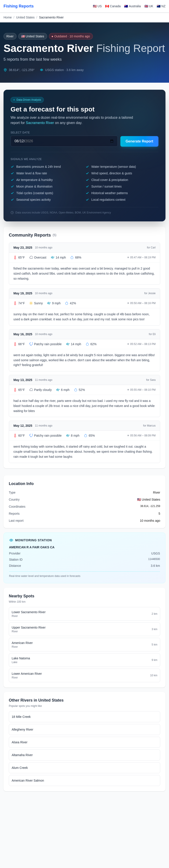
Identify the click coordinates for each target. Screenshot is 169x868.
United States (25, 17)
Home (8, 17)
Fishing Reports (19, 6)
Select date (20, 133)
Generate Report (139, 141)
